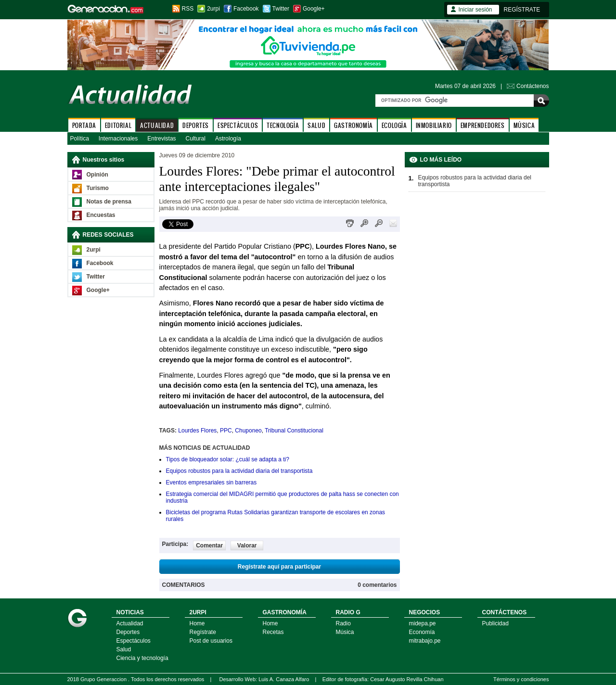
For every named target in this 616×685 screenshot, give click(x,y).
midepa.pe (423, 623)
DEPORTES (196, 125)
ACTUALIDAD (157, 125)
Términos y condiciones (521, 679)
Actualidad (130, 623)
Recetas (273, 632)
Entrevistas (161, 139)
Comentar (209, 545)
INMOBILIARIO (434, 125)
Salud (124, 649)
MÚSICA (524, 125)
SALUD (316, 125)
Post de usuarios (211, 641)
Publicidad (495, 623)
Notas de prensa (109, 202)
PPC (226, 431)
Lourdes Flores (197, 431)
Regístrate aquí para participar (279, 567)
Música (345, 632)
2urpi (213, 9)
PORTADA (84, 125)
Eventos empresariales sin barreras (212, 482)
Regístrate (203, 632)
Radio (343, 623)
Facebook (246, 9)
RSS (188, 9)
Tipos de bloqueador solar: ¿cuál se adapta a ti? (228, 459)
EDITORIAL (118, 125)
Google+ (314, 9)
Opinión (97, 175)
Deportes (128, 632)
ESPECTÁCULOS (238, 125)
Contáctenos (533, 86)
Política (80, 139)
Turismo (98, 188)
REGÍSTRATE (522, 10)
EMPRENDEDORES (483, 125)
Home (197, 623)
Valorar (247, 545)
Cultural (196, 139)
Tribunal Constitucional (294, 431)
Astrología (228, 139)
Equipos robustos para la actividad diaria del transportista (239, 471)
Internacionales (118, 139)
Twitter (281, 9)
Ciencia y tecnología (142, 658)
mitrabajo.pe (425, 641)
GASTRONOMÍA (353, 125)
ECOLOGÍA (394, 125)
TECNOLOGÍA (283, 125)
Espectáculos (134, 641)
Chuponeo (248, 431)
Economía (422, 632)
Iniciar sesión (475, 10)
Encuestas (101, 215)
